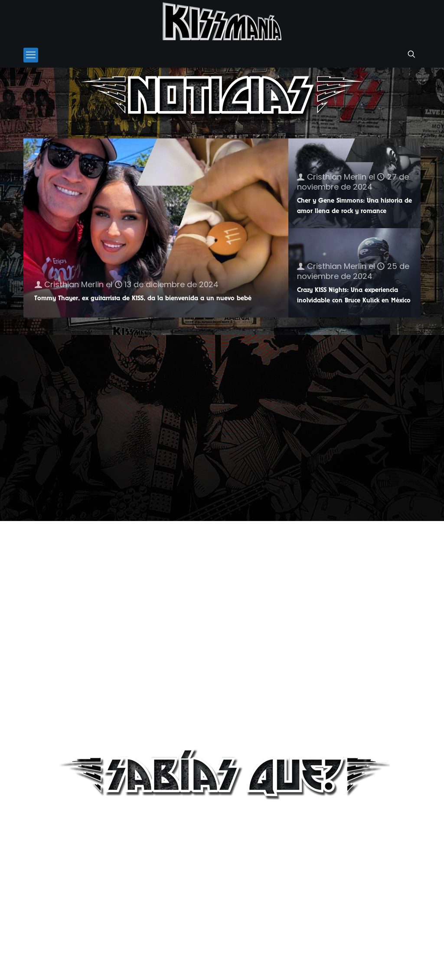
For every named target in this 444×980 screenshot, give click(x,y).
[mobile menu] (31, 55)
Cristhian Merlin (74, 284)
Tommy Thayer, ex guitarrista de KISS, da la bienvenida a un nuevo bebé (143, 298)
